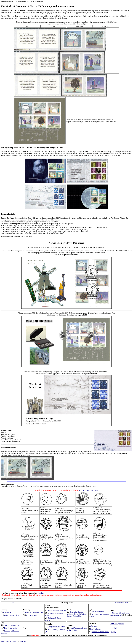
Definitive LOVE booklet (13, 615)
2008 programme (117, 624)
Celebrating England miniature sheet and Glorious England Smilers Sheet (76, 614)
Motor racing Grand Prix (11, 625)
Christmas (94, 626)
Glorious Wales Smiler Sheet (88, 490)
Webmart (23, 641)
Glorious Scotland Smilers (100, 632)
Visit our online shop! (121, 603)
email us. (41, 593)
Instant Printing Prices (8, 641)
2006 (12, 603)
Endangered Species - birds (56, 627)
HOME (114, 628)
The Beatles (7, 612)
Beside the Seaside (98, 611)
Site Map (113, 632)
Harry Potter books (11, 628)
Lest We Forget (95, 629)
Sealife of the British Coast (34, 612)
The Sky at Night (32, 615)
